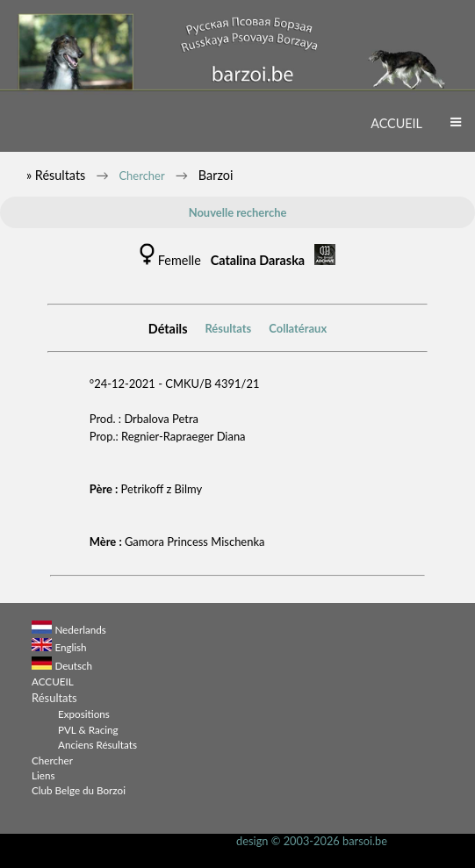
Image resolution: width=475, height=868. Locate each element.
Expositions (84, 714)
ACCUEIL (396, 123)
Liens (43, 775)
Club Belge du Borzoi (79, 790)
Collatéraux (298, 328)
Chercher (141, 176)
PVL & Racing (88, 729)
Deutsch (73, 665)
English (70, 647)
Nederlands (80, 629)
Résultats (228, 328)
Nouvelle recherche (238, 212)
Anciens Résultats (97, 744)
